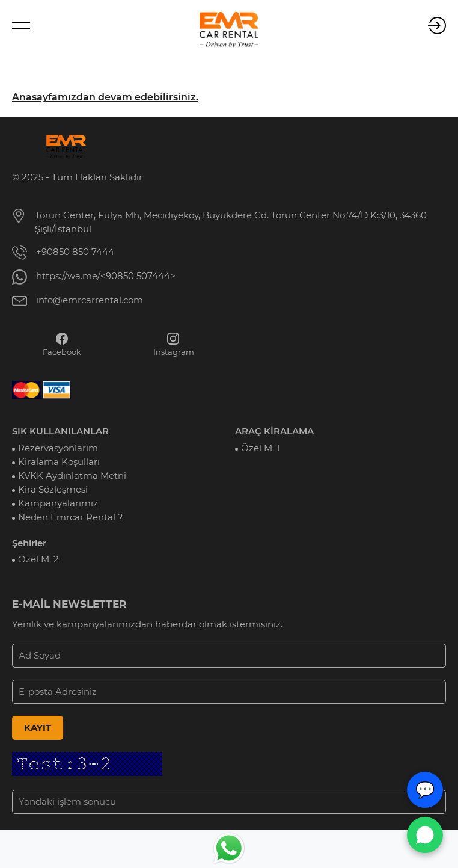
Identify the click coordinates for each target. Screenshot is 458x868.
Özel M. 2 (38, 559)
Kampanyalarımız (58, 503)
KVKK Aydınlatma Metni (72, 476)
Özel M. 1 (260, 448)
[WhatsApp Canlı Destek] (425, 835)
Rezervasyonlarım (58, 448)
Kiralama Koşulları (59, 462)
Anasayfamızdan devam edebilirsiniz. (105, 97)
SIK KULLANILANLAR (60, 431)
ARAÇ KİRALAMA (274, 431)
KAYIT (38, 728)
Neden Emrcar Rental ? (71, 517)
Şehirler (29, 543)
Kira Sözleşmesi (53, 490)
